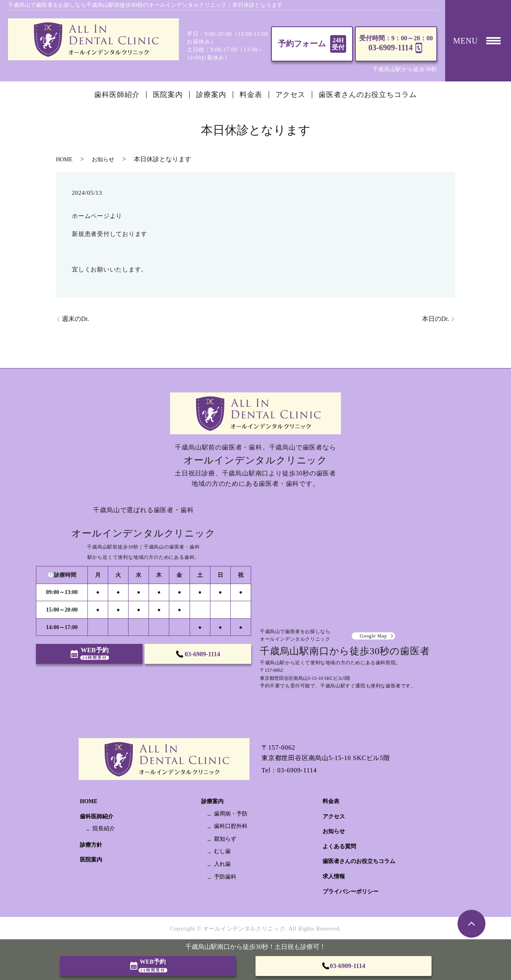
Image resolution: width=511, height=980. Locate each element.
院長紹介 (104, 829)
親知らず (225, 839)
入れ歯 (222, 864)
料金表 (251, 95)
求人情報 (334, 876)
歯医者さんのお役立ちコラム (368, 95)
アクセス (291, 95)
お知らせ (103, 159)
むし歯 (222, 851)
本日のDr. (436, 319)
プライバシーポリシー (351, 892)
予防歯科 (225, 877)
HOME (64, 159)
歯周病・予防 (231, 814)
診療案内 (211, 95)
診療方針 (91, 845)
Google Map (373, 636)
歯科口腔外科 (231, 826)
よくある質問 (339, 846)
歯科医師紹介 (117, 95)
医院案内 (168, 95)
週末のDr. (75, 319)
